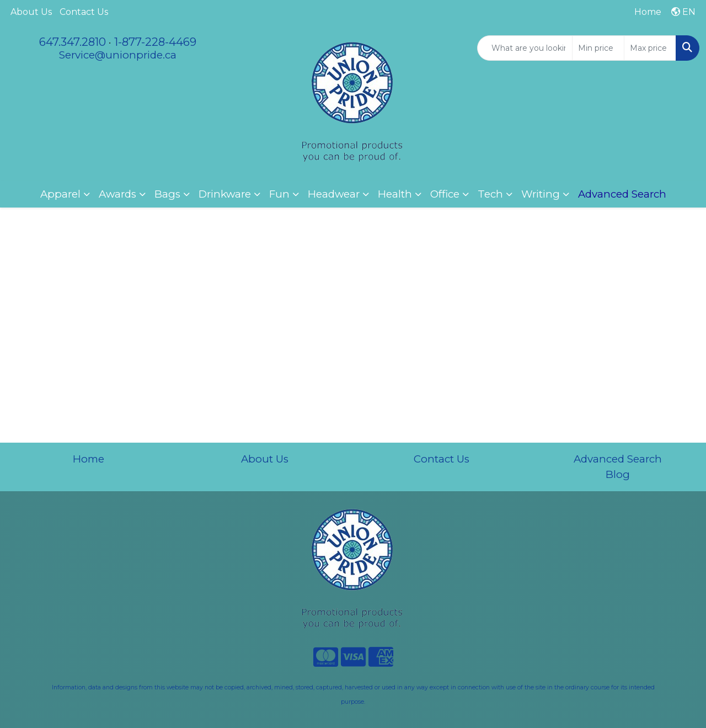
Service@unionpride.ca (118, 55)
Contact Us (84, 12)
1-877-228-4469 (155, 42)
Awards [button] (117, 194)
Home (89, 459)
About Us (31, 12)
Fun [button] (279, 194)
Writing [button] (541, 194)
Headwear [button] (334, 194)
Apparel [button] (60, 194)
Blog (618, 474)
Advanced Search (618, 459)
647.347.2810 (73, 42)
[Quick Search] (525, 48)
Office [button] (445, 194)
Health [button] (395, 194)
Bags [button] (167, 194)
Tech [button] (490, 194)
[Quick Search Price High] (650, 48)
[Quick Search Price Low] (598, 48)
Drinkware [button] (225, 194)
